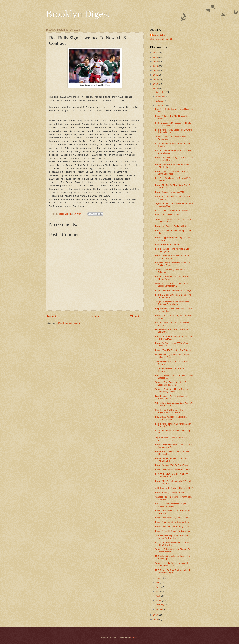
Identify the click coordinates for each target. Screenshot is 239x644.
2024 (156, 62)
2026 (156, 53)
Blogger (134, 638)
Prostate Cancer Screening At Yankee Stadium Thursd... (173, 264)
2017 (156, 615)
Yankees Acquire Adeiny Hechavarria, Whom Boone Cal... (172, 564)
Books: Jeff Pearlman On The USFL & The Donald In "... (173, 460)
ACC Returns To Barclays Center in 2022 (174, 488)
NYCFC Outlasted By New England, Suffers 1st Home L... (172, 505)
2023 (156, 66)
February (160, 605)
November (161, 96)
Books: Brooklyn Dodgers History (170, 493)
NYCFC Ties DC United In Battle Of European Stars (172, 475)
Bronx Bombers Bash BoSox (168, 244)
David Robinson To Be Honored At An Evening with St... (172, 257)
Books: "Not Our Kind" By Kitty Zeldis (172, 527)
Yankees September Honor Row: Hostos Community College (174, 390)
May (158, 591)
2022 (156, 71)
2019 (156, 84)
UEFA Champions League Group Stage (173, 290)
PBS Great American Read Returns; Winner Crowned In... (172, 418)
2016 (156, 619)
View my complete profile (162, 39)
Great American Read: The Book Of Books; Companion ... (172, 285)
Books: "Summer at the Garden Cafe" (172, 522)
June (158, 587)
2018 (156, 88)
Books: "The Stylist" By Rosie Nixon (172, 518)
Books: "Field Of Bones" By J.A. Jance (173, 531)
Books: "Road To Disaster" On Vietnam (173, 350)
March (159, 600)
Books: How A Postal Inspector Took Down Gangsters (172, 172)
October (160, 101)
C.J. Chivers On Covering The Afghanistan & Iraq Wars (169, 411)
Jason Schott (160, 35)
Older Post (137, 316)
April (158, 596)
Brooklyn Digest (78, 14)
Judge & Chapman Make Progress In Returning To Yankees (172, 303)
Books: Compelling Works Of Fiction (172, 192)
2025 (156, 57)
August (159, 578)
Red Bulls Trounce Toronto (167, 215)
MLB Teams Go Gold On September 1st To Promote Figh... (173, 571)
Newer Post (53, 316)
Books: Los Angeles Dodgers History (172, 226)
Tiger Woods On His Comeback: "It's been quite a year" (172, 439)
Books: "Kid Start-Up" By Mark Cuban (172, 470)
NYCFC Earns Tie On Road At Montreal (173, 210)
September (161, 105)
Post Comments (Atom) (69, 323)
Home (95, 316)
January (160, 609)
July (158, 583)
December (161, 92)
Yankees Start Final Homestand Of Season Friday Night (171, 383)
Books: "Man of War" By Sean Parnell (172, 465)
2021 (156, 75)
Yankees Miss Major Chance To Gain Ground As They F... (172, 537)
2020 (156, 79)
